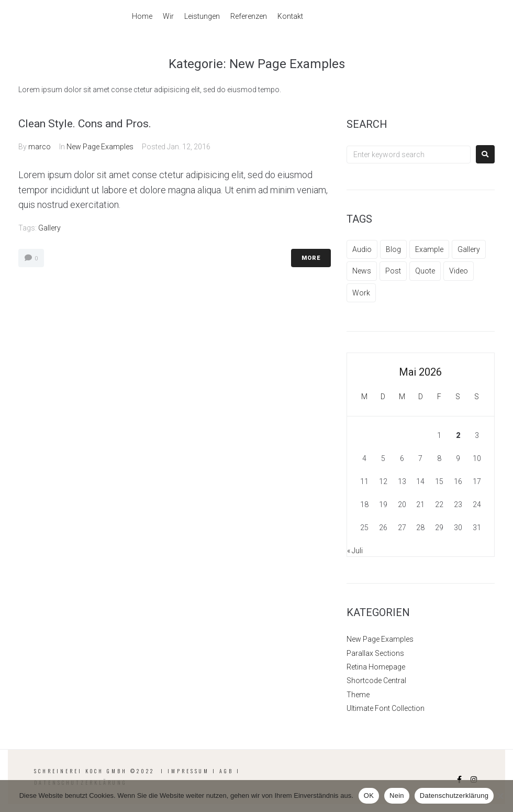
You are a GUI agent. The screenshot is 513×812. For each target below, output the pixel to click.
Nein (397, 795)
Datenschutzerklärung (454, 795)
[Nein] (500, 796)
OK (369, 795)
